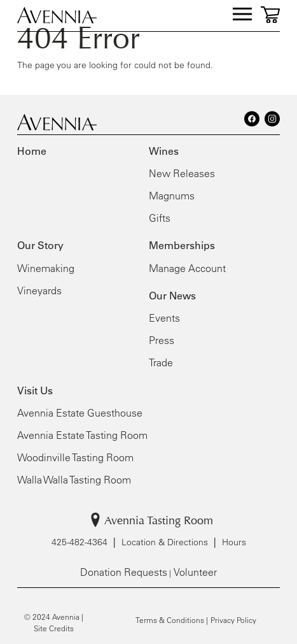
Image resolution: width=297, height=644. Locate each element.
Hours (234, 542)
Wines (164, 151)
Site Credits (54, 628)
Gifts (160, 218)
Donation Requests (124, 572)
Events (164, 318)
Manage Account (187, 268)
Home (32, 151)
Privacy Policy (233, 620)
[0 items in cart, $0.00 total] (270, 15)
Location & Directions (165, 542)
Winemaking (46, 268)
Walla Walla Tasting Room (74, 480)
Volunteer (195, 572)
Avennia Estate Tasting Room (82, 435)
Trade (161, 362)
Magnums (172, 196)
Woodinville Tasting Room (75, 457)
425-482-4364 (79, 542)
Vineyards (39, 290)
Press (162, 340)
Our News (172, 296)
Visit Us (35, 390)
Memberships (182, 245)
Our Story (40, 245)
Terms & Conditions (170, 620)
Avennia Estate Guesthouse (80, 413)
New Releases (182, 173)
